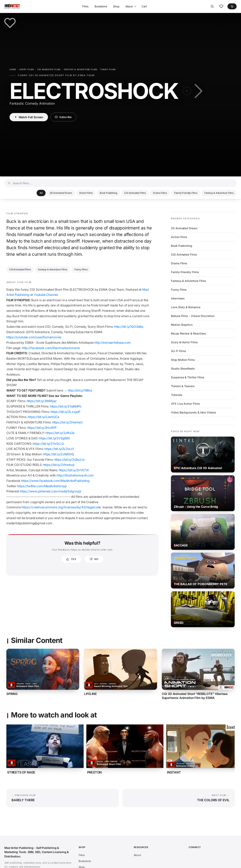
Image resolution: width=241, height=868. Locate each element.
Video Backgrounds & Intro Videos (194, 412)
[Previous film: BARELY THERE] (187, 91)
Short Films (27, 69)
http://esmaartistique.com (113, 343)
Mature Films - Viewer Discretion (193, 316)
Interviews (178, 298)
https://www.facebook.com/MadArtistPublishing (56, 481)
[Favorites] (221, 6)
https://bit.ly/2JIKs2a (60, 433)
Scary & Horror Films (184, 342)
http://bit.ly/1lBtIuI (80, 390)
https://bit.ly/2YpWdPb (66, 406)
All (41, 193)
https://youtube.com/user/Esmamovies (34, 337)
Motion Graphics (182, 325)
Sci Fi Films (179, 351)
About (129, 6)
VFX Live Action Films (185, 404)
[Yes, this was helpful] (71, 559)
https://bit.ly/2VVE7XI (74, 470)
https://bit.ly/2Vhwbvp (59, 465)
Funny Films (108, 69)
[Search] (212, 6)
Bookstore (101, 6)
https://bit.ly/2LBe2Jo (69, 460)
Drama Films (160, 193)
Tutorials (177, 395)
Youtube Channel (46, 295)
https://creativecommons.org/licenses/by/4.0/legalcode (61, 507)
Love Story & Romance (186, 307)
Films (85, 6)
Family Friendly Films (186, 193)
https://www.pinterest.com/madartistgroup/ (51, 491)
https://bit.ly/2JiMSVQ (59, 454)
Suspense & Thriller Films (188, 377)
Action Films (86, 193)
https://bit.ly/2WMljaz (42, 401)
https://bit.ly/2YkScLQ (48, 444)
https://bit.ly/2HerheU (67, 422)
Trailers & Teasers (183, 386)
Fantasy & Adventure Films (81, 69)
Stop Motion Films (183, 360)
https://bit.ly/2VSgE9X (54, 438)
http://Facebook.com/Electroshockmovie (51, 348)
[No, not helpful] (94, 559)
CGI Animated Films (49, 69)
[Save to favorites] (10, 23)
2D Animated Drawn (61, 193)
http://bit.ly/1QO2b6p (129, 327)
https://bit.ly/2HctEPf (42, 428)
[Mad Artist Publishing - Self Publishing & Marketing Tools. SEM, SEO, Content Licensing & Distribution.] (12, 6)
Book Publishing (108, 193)
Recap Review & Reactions (188, 333)
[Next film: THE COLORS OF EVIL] (198, 91)
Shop (116, 6)
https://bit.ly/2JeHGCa (43, 417)
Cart (144, 6)
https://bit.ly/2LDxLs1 (59, 449)
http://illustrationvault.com (75, 475)
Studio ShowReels (183, 369)
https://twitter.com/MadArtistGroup (42, 486)
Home (13, 69)
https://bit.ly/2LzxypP (65, 412)
